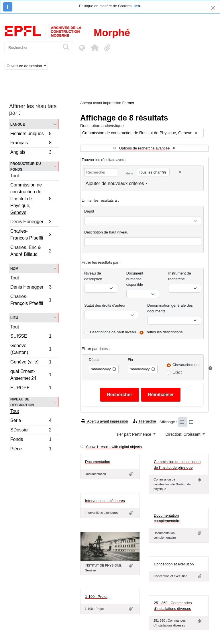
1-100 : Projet (96, 597)
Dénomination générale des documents (170, 308)
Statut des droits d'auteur (105, 305)
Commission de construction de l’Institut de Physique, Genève (31, 199)
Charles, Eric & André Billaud (31, 251)
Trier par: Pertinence (134, 434)
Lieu (14, 317)
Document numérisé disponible (135, 279)
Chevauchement (186, 365)
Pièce (31, 450)
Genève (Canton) (31, 349)
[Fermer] (213, 8)
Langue (18, 124)
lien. (137, 6)
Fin (130, 360)
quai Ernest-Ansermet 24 (31, 375)
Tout (15, 176)
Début (94, 360)
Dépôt (89, 211)
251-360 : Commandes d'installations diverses (173, 606)
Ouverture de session (25, 66)
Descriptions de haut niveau (113, 332)
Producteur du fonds (26, 166)
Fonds (31, 440)
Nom (14, 268)
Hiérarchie (144, 421)
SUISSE (31, 337)
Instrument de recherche (180, 276)
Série (31, 421)
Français (31, 144)
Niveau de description (22, 402)
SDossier (31, 431)
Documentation (98, 462)
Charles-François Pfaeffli (31, 235)
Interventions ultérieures (105, 501)
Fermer (128, 103)
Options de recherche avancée (144, 148)
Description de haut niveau (106, 232)
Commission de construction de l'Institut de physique (177, 465)
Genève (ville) (31, 363)
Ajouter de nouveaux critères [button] (115, 183)
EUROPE (31, 388)
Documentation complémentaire (167, 518)
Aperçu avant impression (105, 421)
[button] (95, 48)
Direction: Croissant (183, 434)
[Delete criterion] (180, 172)
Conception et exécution (174, 564)
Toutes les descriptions (164, 332)
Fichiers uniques (31, 134)
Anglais (31, 153)
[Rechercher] (32, 47)
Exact (177, 372)
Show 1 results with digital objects (111, 447)
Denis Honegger (31, 222)
